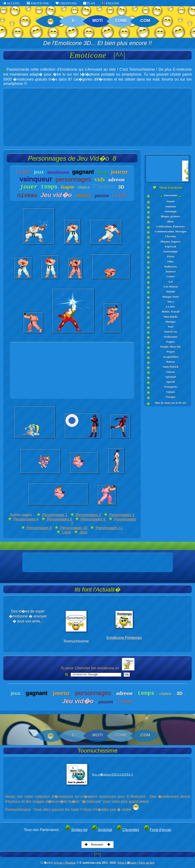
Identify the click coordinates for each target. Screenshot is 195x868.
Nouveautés (171, 195)
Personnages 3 (119, 515)
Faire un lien (147, 863)
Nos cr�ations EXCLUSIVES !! (113, 774)
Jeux (81, 532)
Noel (171, 327)
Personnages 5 (57, 519)
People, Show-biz (171, 347)
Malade (171, 292)
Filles (171, 262)
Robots (171, 362)
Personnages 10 (71, 528)
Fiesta (171, 256)
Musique (171, 322)
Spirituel (171, 377)
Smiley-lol (76, 830)
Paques (170, 342)
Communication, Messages (171, 231)
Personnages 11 (107, 528)
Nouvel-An (171, 332)
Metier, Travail (171, 312)
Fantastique (171, 251)
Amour (170, 201)
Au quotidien (170, 357)
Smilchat (102, 830)
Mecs (171, 302)
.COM (145, 20)
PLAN (89, 3)
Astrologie (170, 211)
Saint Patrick (171, 367)
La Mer (171, 307)
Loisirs (171, 276)
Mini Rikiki (170, 317)
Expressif (171, 246)
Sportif (171, 382)
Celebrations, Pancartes (170, 226)
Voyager (171, 397)
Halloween (171, 267)
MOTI (98, 20)
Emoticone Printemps (124, 638)
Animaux (170, 206)
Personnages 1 (52, 515)
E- (74, 20)
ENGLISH (110, 3)
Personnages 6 (90, 519)
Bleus (171, 221)
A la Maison (170, 287)
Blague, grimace (170, 216)
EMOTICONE (38, 3)
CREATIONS (66, 3)
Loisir (64, 532)
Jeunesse (171, 271)
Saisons (170, 372)
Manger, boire (170, 297)
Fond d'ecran (157, 830)
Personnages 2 (86, 515)
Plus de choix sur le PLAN (170, 403)
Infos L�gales (127, 863)
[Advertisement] (98, 117)
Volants (170, 392)
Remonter (97, 844)
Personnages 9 (36, 528)
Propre (171, 352)
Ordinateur (171, 337)
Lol (171, 282)
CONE (121, 20)
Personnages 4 (23, 519)
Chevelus (171, 236)
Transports (171, 387)
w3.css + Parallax (65, 863)
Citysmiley (128, 830)
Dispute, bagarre (171, 242)
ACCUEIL (12, 3)
